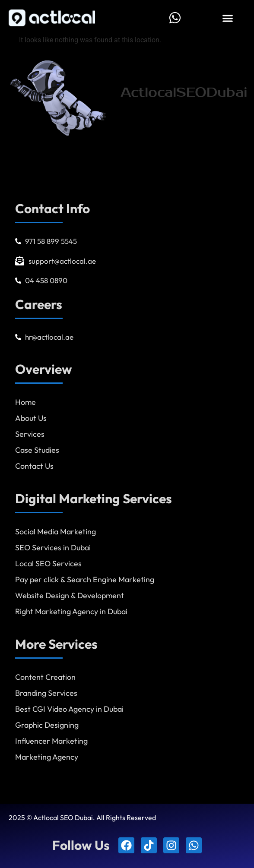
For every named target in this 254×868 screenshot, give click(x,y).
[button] (227, 18)
